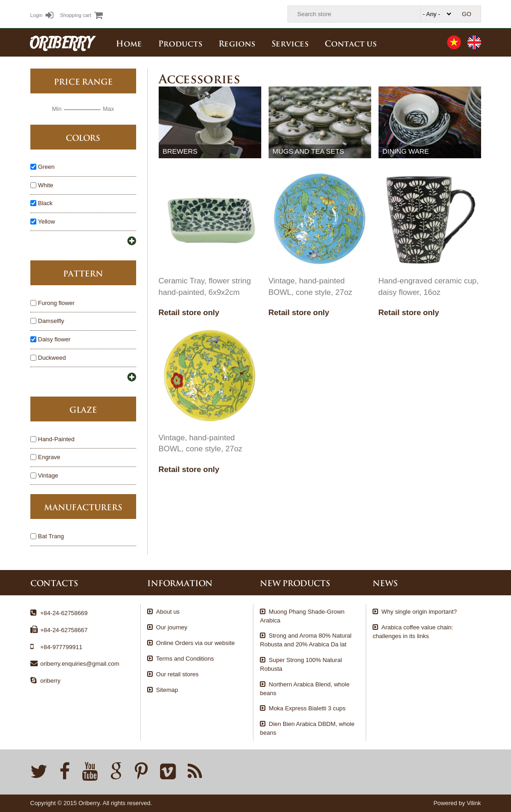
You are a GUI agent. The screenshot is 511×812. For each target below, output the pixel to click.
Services (290, 43)
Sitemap (167, 690)
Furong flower (56, 303)
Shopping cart (81, 15)
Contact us (351, 43)
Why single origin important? (419, 612)
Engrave (49, 458)
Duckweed (52, 358)
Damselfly (51, 321)
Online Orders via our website (195, 643)
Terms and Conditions (185, 659)
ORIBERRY (62, 42)
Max (108, 109)
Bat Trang (51, 537)
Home (129, 43)
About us (168, 612)
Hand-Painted (57, 440)
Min (57, 109)
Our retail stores (177, 674)
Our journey (172, 627)
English (474, 42)
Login (42, 15)
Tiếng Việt (454, 42)
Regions (237, 43)
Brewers (180, 151)
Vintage (48, 476)
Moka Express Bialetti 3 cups (307, 708)
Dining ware (405, 151)
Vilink (474, 803)
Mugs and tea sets (308, 151)
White (46, 186)
